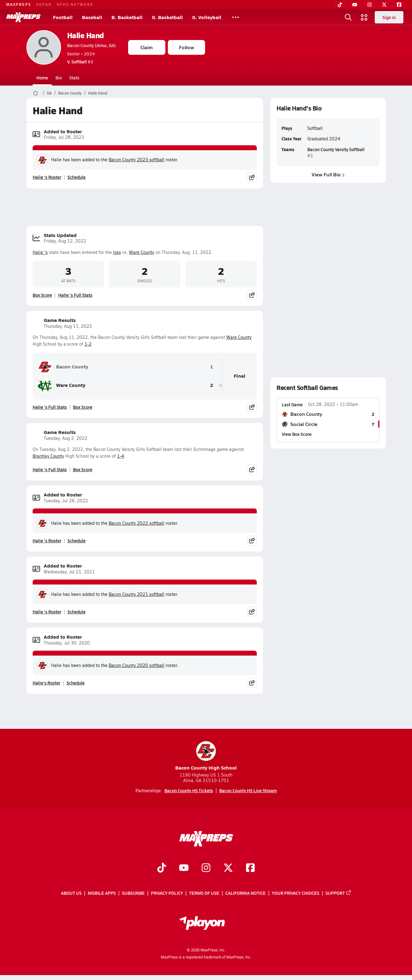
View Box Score (297, 434)
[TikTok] (340, 5)
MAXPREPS (19, 4)
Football (63, 17)
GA (49, 93)
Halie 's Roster (47, 177)
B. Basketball (127, 17)
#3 (80, 62)
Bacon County (70, 93)
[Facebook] (399, 5)
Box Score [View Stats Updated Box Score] (42, 295)
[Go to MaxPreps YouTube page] (184, 868)
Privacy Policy (167, 893)
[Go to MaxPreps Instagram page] (206, 868)
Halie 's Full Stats (75, 295)
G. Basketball (167, 17)
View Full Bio (328, 174)
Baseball (92, 17)
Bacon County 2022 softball (137, 523)
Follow (186, 47)
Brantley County (48, 456)
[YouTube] (355, 5)
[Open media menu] (364, 17)
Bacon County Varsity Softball (336, 149)
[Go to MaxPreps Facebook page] (250, 868)
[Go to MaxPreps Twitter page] (228, 868)
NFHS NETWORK (75, 4)
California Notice (246, 893)
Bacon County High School (206, 756)
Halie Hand (86, 35)
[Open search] (348, 17)
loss (117, 252)
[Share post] (252, 177)
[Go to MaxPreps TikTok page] (162, 868)
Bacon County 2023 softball (137, 160)
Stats (74, 78)
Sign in (389, 17)
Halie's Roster (46, 683)
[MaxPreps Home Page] (36, 93)
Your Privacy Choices (296, 893)
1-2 (88, 344)
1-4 (121, 456)
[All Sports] (236, 17)
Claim (147, 47)
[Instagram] (370, 5)
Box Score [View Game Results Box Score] (83, 407)
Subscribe (133, 893)
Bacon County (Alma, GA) (91, 45)
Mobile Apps (102, 893)
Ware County (142, 252)
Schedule (77, 177)
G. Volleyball (207, 17)
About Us (71, 893)
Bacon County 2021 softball (137, 594)
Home (42, 78)
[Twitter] (384, 5)
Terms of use (204, 893)
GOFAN (44, 4)
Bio (59, 78)
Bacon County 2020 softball (137, 665)
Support (338, 893)
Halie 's (40, 252)
